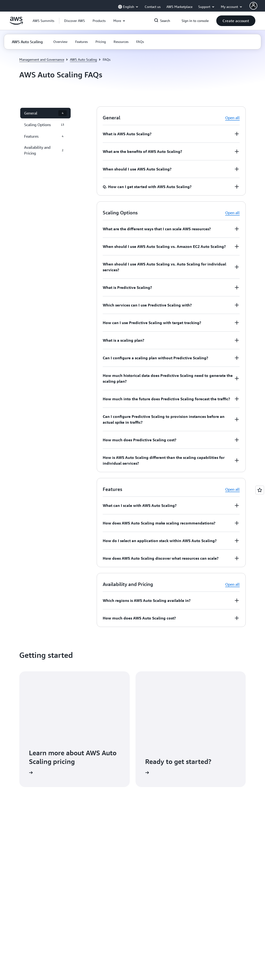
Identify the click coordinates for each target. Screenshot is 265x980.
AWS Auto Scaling (83, 59)
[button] (75, 21)
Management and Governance (42, 59)
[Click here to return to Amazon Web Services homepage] (16, 23)
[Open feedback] (260, 490)
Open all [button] (232, 118)
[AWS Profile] (253, 6)
